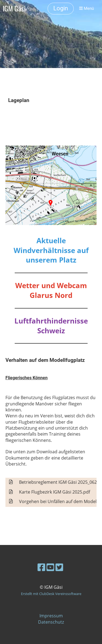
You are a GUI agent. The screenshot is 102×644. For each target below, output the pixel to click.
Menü (86, 8)
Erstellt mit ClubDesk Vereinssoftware (51, 594)
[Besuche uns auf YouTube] (50, 567)
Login (61, 8)
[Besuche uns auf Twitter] (59, 567)
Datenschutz (51, 622)
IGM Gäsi (14, 9)
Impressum (51, 616)
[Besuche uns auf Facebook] (41, 567)
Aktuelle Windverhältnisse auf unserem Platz (51, 250)
